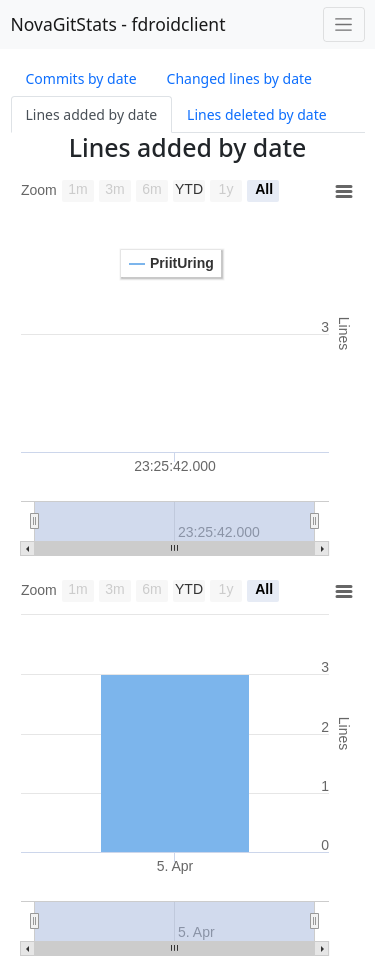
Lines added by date (92, 114)
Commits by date (81, 78)
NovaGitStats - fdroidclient (118, 24)
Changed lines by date (239, 78)
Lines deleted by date (257, 114)
